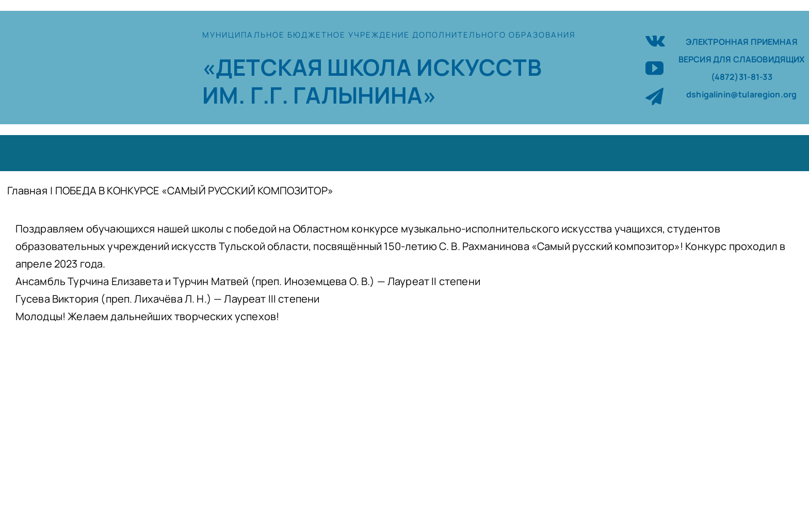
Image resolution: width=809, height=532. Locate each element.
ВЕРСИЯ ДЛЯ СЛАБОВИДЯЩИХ (742, 59)
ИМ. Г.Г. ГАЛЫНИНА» (319, 95)
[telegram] (654, 96)
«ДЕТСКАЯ (265, 67)
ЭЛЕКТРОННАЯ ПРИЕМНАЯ (742, 42)
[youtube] (654, 68)
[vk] (655, 39)
